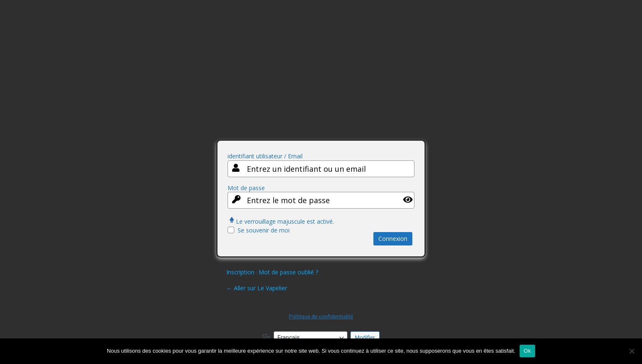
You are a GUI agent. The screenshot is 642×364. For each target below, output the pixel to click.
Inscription (240, 272)
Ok (527, 351)
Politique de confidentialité (321, 316)
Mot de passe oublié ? (288, 272)
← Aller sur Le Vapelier (257, 288)
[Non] (632, 351)
